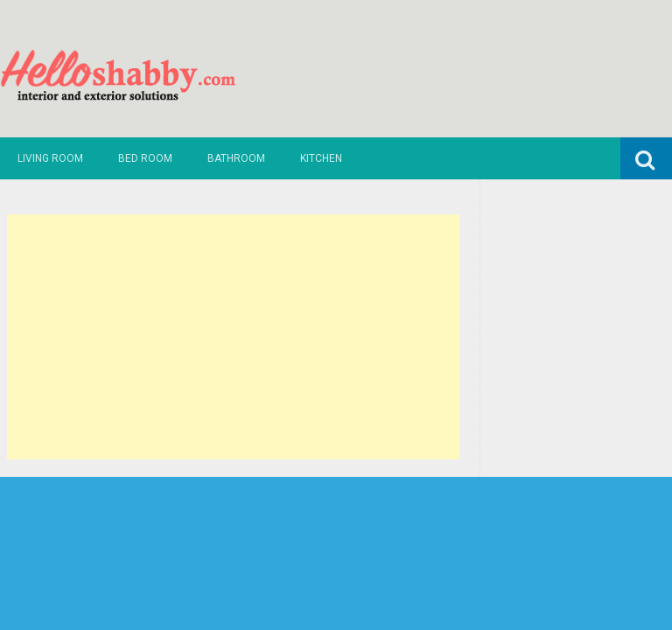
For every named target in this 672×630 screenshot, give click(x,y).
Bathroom (236, 158)
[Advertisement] (234, 337)
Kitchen (321, 158)
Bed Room (145, 158)
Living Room (50, 158)
